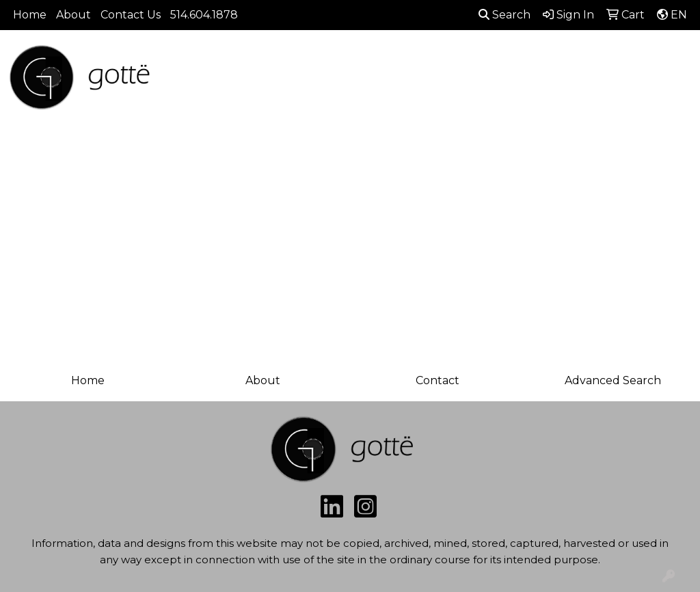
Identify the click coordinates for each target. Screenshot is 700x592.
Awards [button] (328, 80)
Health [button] (643, 80)
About (73, 15)
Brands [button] (200, 80)
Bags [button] (384, 80)
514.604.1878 (204, 15)
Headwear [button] (573, 80)
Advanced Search (613, 380)
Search (504, 15)
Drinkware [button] (448, 80)
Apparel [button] (263, 80)
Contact (437, 380)
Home (30, 15)
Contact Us (131, 15)
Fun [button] (511, 80)
